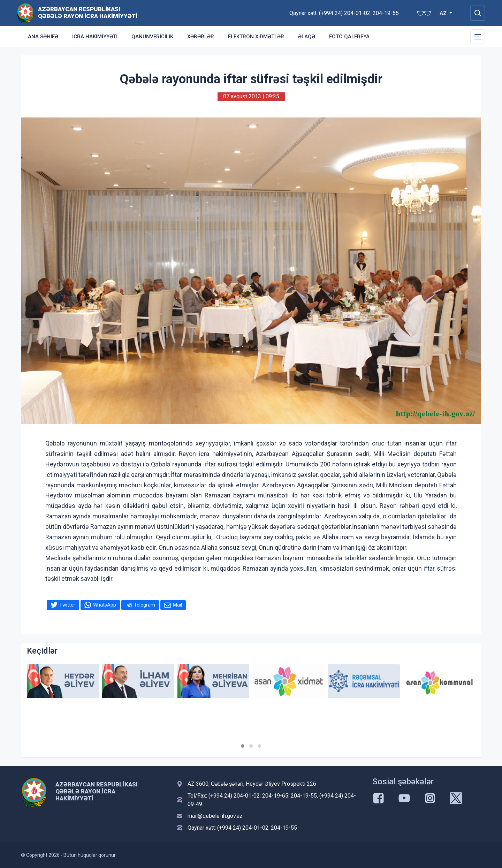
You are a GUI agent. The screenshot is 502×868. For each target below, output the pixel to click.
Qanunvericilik (152, 37)
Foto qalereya (349, 37)
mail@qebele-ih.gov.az (215, 816)
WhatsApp (105, 605)
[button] (243, 746)
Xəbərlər (201, 37)
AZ (444, 13)
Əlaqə (307, 37)
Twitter (67, 605)
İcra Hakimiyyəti (95, 37)
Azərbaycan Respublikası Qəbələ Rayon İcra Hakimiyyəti (88, 13)
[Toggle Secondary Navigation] (478, 37)
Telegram (144, 605)
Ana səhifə (43, 37)
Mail (177, 605)
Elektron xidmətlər (256, 37)
